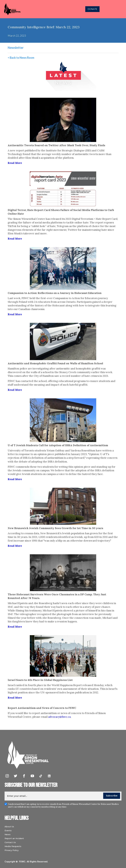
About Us (9, 827)
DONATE (92, 9)
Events (8, 830)
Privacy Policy (12, 850)
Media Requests (13, 846)
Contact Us (10, 842)
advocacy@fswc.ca (59, 717)
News (8, 834)
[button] (121, 9)
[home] (35, 9)
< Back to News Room (21, 58)
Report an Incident (14, 838)
